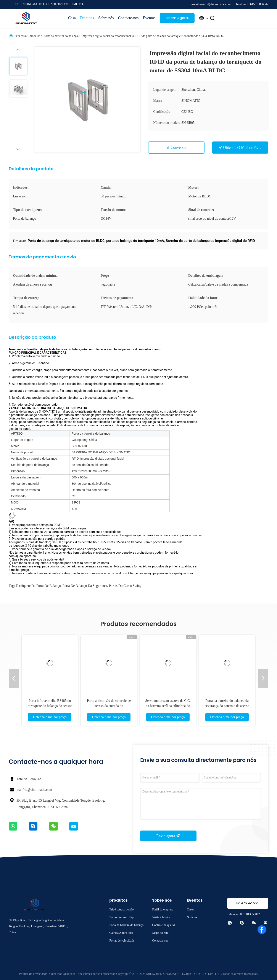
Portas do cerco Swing (125, 586)
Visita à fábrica (161, 917)
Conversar (179, 148)
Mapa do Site (160, 933)
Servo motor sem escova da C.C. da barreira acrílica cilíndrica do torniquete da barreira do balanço (168, 706)
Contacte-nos (128, 18)
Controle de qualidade (165, 926)
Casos (190, 909)
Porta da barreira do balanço (61, 36)
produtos (35, 36)
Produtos (87, 18)
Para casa (20, 36)
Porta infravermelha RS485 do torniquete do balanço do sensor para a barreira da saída (50, 706)
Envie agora (168, 836)
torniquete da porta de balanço (38, 586)
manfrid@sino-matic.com (34, 790)
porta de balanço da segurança (85, 586)
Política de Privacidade (33, 974)
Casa (72, 18)
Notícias (192, 917)
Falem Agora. (177, 18)
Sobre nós (106, 18)
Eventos (149, 18)
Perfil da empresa (163, 909)
